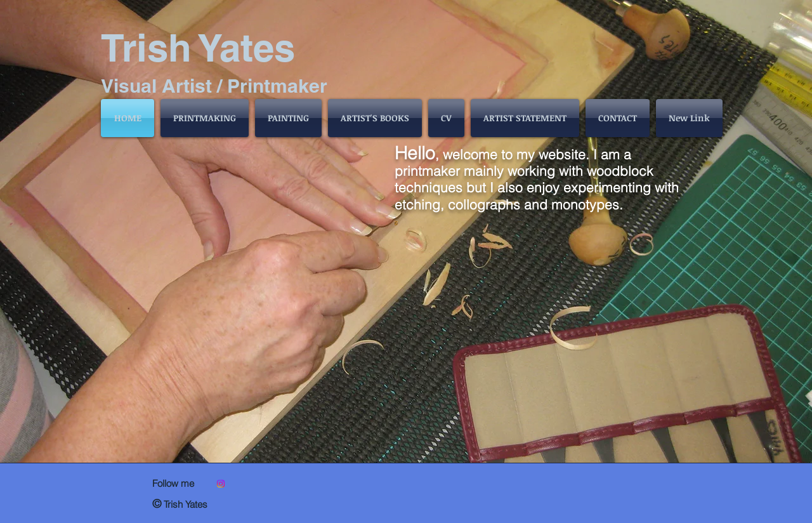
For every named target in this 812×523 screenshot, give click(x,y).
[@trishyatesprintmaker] (221, 484)
